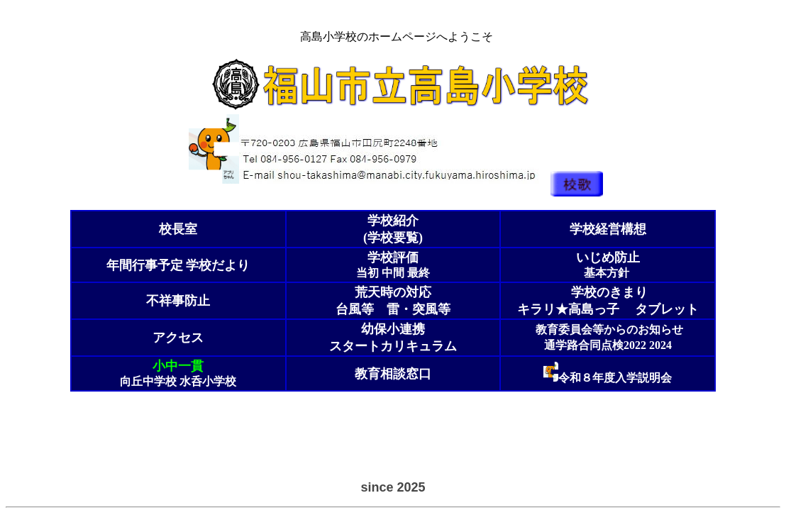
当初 (367, 273)
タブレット (667, 309)
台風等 (355, 309)
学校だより (178, 265)
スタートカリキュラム (393, 346)
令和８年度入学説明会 (615, 378)
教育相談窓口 (393, 374)
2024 (660, 345)
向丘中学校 (148, 381)
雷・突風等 (419, 309)
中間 (393, 273)
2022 (635, 345)
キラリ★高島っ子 (568, 309)
